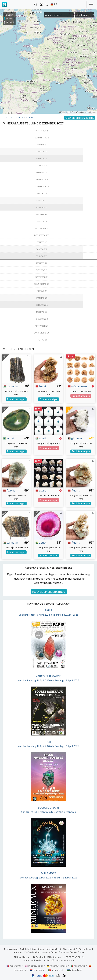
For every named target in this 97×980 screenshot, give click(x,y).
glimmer (75, 438)
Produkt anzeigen (16, 399)
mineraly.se (75, 970)
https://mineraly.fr (65, 960)
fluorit (9, 490)
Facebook (39, 957)
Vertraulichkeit (54, 949)
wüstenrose (77, 386)
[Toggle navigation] (91, 5)
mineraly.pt (56, 970)
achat (9, 438)
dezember (31, 118)
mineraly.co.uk (34, 966)
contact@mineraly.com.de (36, 960)
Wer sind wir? (70, 949)
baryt (41, 386)
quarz (41, 490)
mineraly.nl (37, 970)
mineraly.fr (14, 966)
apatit (41, 438)
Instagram (54, 957)
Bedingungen (11, 949)
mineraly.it (78, 966)
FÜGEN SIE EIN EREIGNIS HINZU (49, 592)
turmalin (11, 386)
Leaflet (66, 112)
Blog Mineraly (22, 957)
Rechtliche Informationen (32, 949)
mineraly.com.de (57, 966)
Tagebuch (10, 118)
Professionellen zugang (37, 952)
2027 (20, 118)
